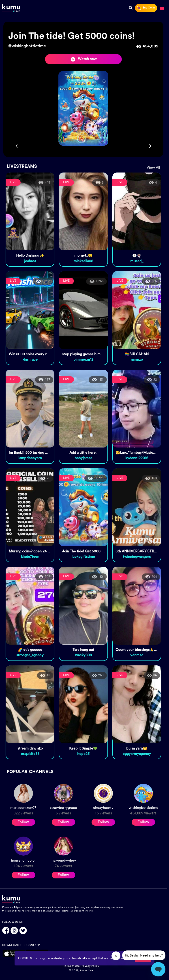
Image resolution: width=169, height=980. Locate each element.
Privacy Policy (90, 966)
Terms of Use (72, 966)
